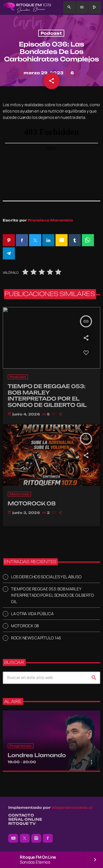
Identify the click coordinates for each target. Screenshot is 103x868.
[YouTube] (13, 838)
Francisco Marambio (51, 220)
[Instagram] (36, 838)
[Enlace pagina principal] (27, 7)
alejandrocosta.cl (72, 808)
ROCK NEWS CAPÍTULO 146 (36, 638)
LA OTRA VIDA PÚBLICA (32, 614)
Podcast (51, 33)
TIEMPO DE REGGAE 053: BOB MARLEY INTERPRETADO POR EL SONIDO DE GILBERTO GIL (52, 595)
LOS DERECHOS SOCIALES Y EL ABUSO (46, 577)
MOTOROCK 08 (25, 626)
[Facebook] (48, 838)
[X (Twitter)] (25, 838)
